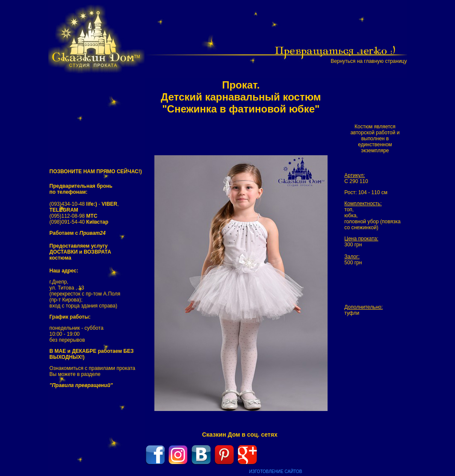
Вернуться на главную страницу (369, 61)
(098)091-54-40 (79, 222)
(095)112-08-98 (74, 216)
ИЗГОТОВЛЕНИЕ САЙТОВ (276, 472)
